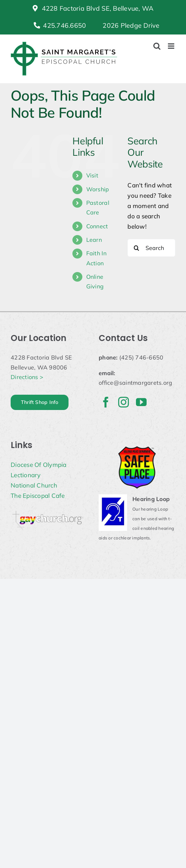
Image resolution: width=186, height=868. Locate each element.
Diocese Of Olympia (39, 465)
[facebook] (106, 402)
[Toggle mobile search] (157, 46)
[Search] (136, 248)
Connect (97, 226)
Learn (94, 240)
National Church (34, 485)
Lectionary (26, 475)
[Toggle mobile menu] (172, 46)
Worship (98, 189)
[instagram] (124, 402)
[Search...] (151, 248)
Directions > (27, 377)
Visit (92, 175)
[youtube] (141, 402)
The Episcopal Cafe (38, 496)
